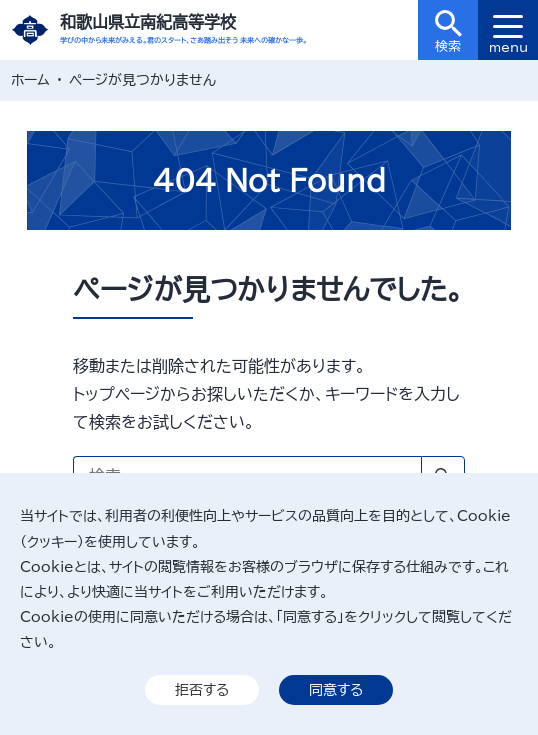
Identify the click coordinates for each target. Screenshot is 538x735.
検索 (448, 31)
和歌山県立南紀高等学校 (148, 22)
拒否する (202, 689)
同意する (336, 689)
